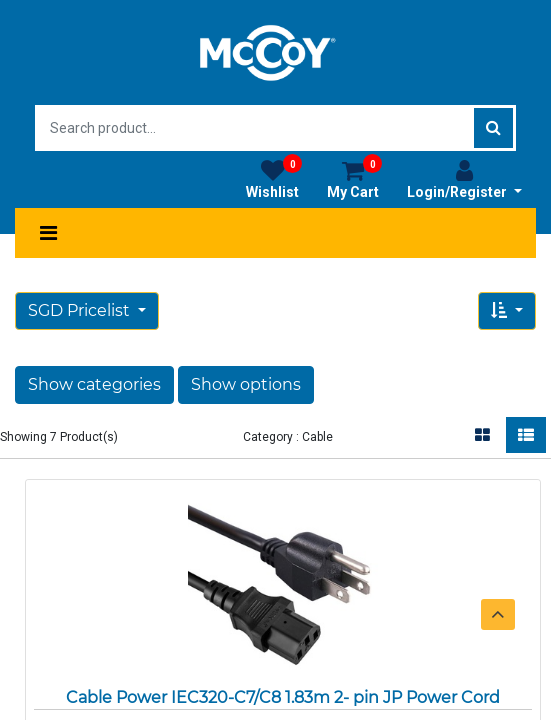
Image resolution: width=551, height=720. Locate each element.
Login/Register (464, 179)
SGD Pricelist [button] (81, 310)
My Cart (354, 179)
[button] (507, 311)
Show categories (94, 384)
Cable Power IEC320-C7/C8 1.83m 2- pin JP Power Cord (283, 697)
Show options (246, 384)
